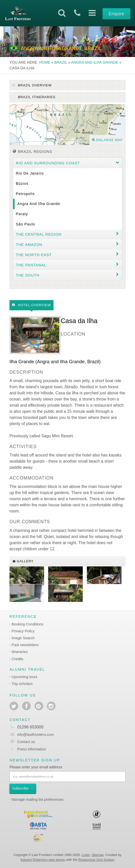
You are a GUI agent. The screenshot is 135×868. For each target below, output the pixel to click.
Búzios (22, 184)
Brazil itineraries (36, 97)
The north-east (34, 255)
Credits (17, 659)
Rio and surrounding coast (48, 163)
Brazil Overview (32, 85)
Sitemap (97, 855)
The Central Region (39, 234)
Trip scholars (22, 684)
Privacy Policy (23, 631)
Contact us (26, 742)
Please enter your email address (36, 767)
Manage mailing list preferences (38, 800)
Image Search (23, 638)
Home (45, 62)
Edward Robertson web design (43, 860)
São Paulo (25, 224)
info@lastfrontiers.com (32, 735)
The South (28, 275)
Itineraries (20, 652)
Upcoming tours (24, 677)
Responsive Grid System (96, 860)
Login (86, 855)
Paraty (22, 214)
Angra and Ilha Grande (95, 62)
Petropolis (25, 194)
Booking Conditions (27, 624)
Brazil (61, 62)
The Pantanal (31, 265)
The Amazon (29, 245)
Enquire (116, 14)
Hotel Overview (31, 305)
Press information (32, 749)
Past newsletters (25, 645)
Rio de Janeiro (30, 173)
